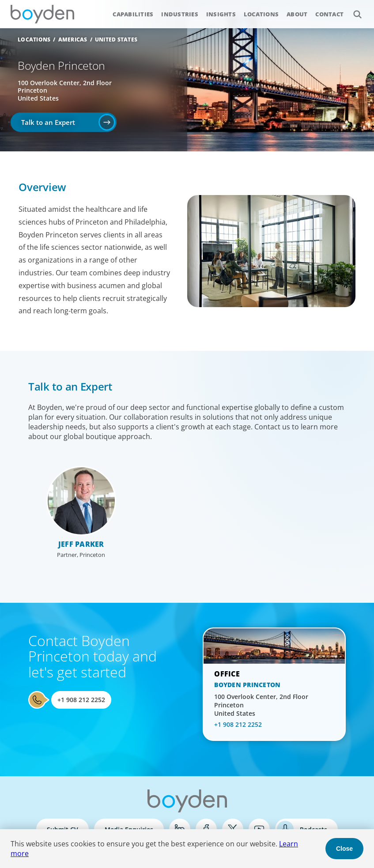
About (297, 14)
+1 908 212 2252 (81, 700)
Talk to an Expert (48, 122)
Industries (180, 14)
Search (353, 9)
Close (344, 849)
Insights (221, 14)
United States (116, 39)
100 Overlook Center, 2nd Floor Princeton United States (261, 705)
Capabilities (133, 14)
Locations (261, 14)
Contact (329, 14)
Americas (73, 39)
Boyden (42, 14)
